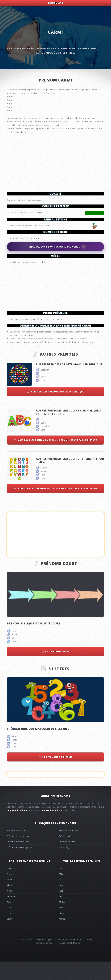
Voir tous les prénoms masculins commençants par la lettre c (57, 458)
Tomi (43, 493)
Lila (61, 887)
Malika (62, 920)
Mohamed (12, 915)
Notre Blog (64, 866)
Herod (15, 758)
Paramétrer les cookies (45, 961)
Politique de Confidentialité (69, 958)
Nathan (10, 909)
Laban (14, 660)
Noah (9, 887)
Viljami (43, 497)
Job (13, 656)
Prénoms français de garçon (20, 866)
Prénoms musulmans (69, 849)
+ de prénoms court (57, 670)
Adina (14, 653)
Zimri (43, 392)
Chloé (62, 932)
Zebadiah (45, 388)
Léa (61, 915)
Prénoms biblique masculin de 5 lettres (38, 747)
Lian (9, 932)
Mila (61, 892)
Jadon (14, 755)
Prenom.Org (56, 3)
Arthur (10, 898)
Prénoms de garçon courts (19, 854)
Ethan (9, 937)
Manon (62, 937)
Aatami (44, 490)
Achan (14, 649)
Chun (43, 438)
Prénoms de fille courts (17, 849)
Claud (43, 441)
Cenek (43, 448)
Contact (88, 958)
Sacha (10, 892)
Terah (43, 399)
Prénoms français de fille (18, 860)
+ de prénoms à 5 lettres (57, 775)
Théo (9, 904)
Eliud (14, 765)
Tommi (44, 486)
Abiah (43, 395)
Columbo (45, 445)
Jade (61, 909)
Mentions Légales (44, 958)
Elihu (14, 762)
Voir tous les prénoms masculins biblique (57, 410)
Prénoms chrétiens (67, 860)
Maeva (62, 898)
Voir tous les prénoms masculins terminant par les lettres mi (57, 507)
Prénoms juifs (65, 854)
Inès (61, 904)
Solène (62, 926)
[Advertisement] (55, 286)
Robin (10, 920)
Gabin (10, 926)
